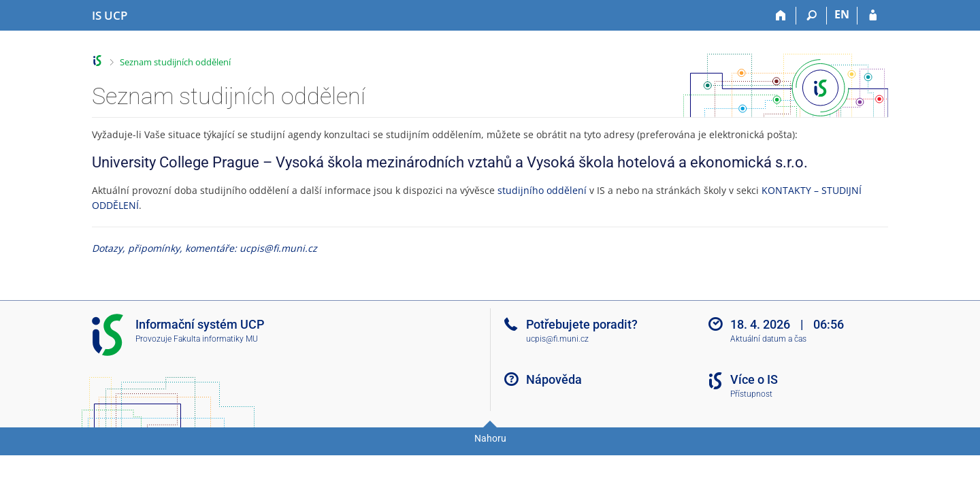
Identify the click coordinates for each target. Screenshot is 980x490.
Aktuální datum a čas (768, 339)
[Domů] (781, 16)
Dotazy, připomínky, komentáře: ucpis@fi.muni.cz (205, 248)
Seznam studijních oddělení (175, 62)
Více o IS (754, 379)
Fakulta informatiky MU (216, 339)
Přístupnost (751, 394)
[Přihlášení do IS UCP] (873, 16)
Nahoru (490, 438)
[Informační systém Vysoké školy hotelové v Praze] (110, 16)
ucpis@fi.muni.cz (557, 339)
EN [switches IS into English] (842, 14)
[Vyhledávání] (812, 16)
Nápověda (554, 379)
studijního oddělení (542, 190)
